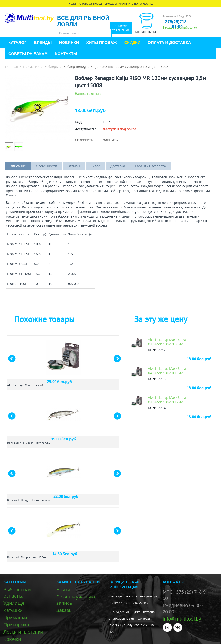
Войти (63, 590)
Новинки (69, 43)
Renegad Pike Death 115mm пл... (29, 443)
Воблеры (51, 67)
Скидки (132, 43)
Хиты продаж (101, 43)
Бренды (43, 43)
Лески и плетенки (23, 632)
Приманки (31, 67)
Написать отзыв (88, 94)
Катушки (13, 610)
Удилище (14, 603)
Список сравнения (121, 28)
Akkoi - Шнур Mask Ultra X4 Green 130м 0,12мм (167, 400)
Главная (12, 67)
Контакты (66, 54)
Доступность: (85, 129)
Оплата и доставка (169, 43)
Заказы (64, 610)
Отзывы (74, 166)
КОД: (79, 122)
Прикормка (16, 625)
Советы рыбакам (28, 54)
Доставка (118, 166)
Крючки (12, 639)
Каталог (17, 43)
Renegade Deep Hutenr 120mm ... (29, 557)
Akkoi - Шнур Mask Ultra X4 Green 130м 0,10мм (167, 371)
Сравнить (109, 140)
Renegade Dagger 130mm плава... (30, 500)
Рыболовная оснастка (17, 593)
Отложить (84, 140)
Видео (95, 166)
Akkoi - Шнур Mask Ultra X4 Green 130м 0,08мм (167, 342)
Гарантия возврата (151, 166)
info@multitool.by (182, 619)
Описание (18, 166)
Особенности (47, 166)
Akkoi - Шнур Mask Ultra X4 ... (26, 385)
